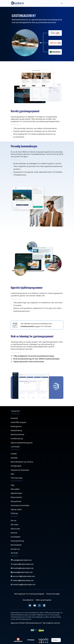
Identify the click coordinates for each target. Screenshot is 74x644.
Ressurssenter (16, 497)
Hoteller (14, 454)
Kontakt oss (15, 549)
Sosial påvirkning (17, 541)
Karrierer (14, 533)
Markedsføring (16, 430)
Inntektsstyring (17, 439)
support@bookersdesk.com (22, 564)
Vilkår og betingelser (44, 600)
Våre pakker (15, 489)
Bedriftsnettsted (17, 435)
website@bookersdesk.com (22, 580)
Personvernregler (53, 594)
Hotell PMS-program (19, 422)
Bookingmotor (16, 426)
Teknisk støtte (16, 510)
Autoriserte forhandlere (20, 505)
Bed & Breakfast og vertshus (22, 462)
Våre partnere (16, 501)
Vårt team (15, 525)
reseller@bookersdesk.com (22, 568)
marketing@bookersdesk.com (23, 585)
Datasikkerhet (28, 600)
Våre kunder (15, 529)
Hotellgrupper (16, 466)
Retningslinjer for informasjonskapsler (29, 594)
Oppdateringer (16, 493)
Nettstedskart (16, 545)
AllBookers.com (43, 615)
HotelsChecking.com (18, 617)
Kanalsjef (14, 418)
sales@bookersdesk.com (21, 560)
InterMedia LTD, (34, 613)
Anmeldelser (16, 537)
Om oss (14, 521)
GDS (12, 474)
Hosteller (14, 458)
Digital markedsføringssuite (22, 443)
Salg (12, 485)
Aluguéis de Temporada (20, 470)
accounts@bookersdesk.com (23, 576)
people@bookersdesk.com (22, 572)
